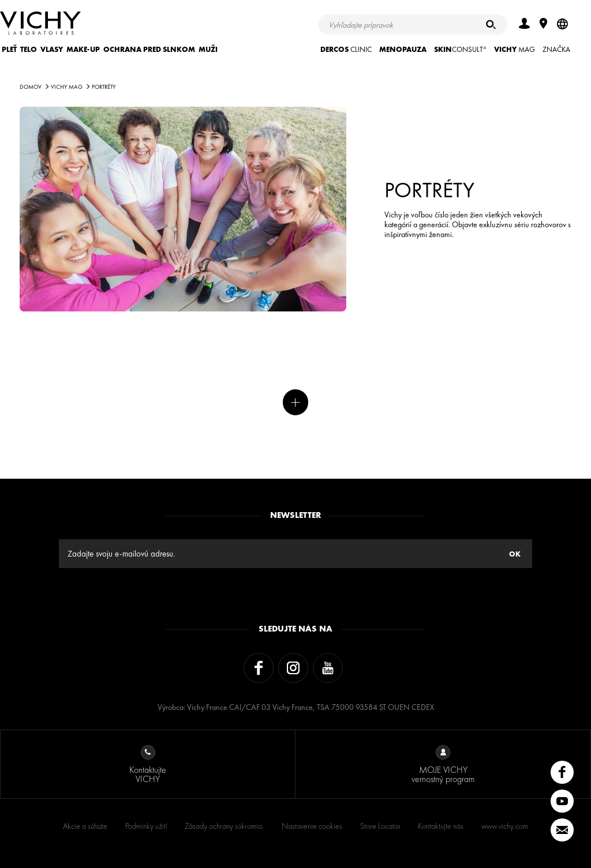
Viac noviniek (296, 402)
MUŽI (208, 49)
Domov (31, 87)
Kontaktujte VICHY (148, 765)
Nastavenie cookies (312, 826)
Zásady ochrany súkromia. (224, 826)
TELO (29, 49)
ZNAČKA (556, 49)
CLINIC (346, 49)
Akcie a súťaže (85, 826)
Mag (515, 49)
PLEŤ (9, 49)
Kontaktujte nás (441, 826)
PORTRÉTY (104, 87)
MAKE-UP (83, 49)
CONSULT (460, 49)
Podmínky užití (146, 826)
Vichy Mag (67, 87)
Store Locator (380, 826)
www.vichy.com (505, 826)
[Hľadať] (491, 25)
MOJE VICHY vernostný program (443, 765)
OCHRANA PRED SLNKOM (149, 49)
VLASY (52, 49)
